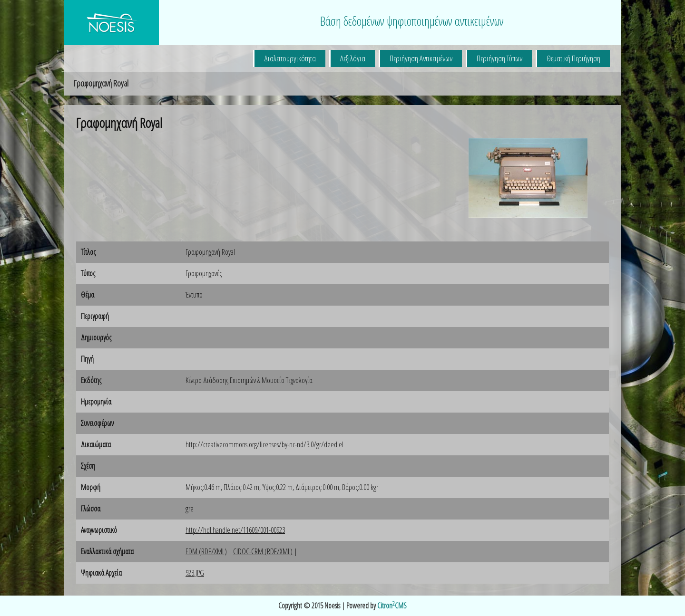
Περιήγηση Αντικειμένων (421, 58)
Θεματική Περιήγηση (573, 58)
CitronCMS (392, 606)
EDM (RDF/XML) (206, 551)
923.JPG (195, 573)
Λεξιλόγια (353, 58)
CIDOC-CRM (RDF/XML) (263, 551)
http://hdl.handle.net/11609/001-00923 (235, 530)
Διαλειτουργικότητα (290, 58)
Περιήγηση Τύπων (499, 58)
